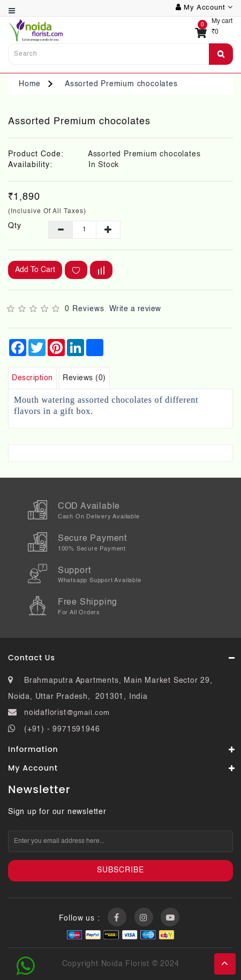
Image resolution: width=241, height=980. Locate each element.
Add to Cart (35, 270)
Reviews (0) (84, 378)
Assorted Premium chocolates (121, 84)
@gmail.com (88, 713)
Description (32, 378)
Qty (15, 226)
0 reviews (85, 309)
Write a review (135, 309)
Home (30, 84)
